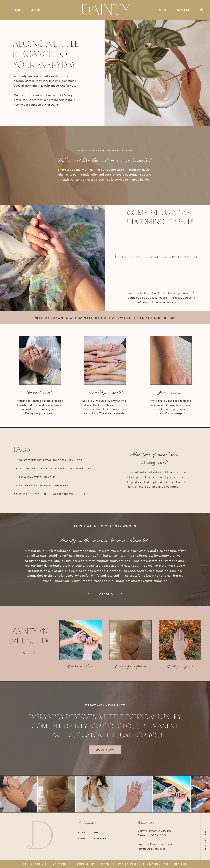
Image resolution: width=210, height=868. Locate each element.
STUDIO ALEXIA (177, 864)
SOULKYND (104, 864)
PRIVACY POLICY (60, 864)
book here (191, 256)
